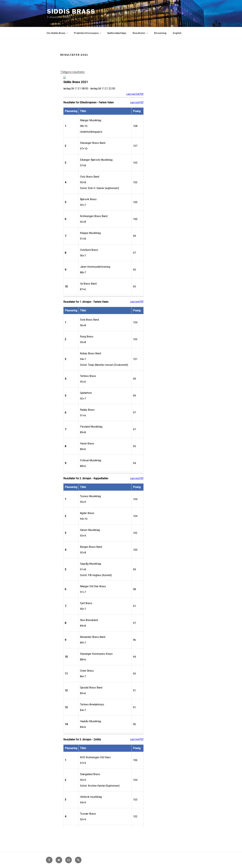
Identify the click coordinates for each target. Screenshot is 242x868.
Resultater (141, 33)
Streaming (160, 33)
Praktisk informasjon (88, 33)
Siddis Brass (71, 11)
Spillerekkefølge (117, 33)
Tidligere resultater (73, 72)
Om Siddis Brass (58, 33)
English (177, 33)
